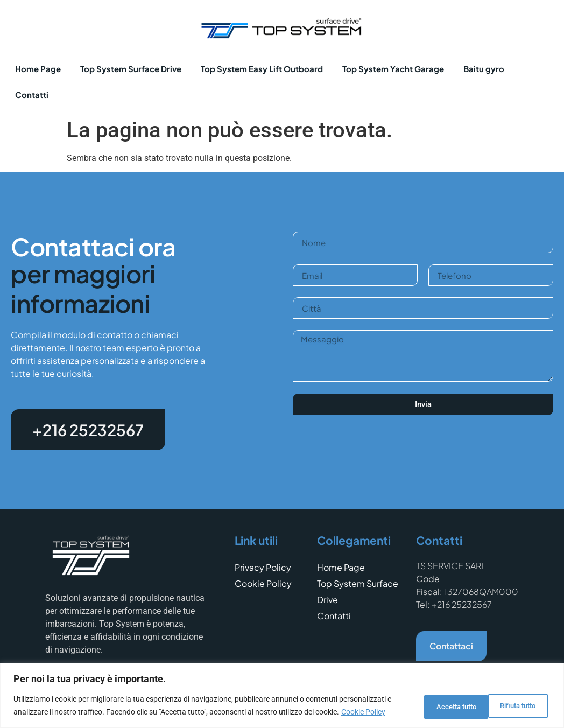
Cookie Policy (61, 712)
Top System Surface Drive (131, 69)
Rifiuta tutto (434, 699)
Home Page (38, 69)
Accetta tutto (513, 699)
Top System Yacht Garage (393, 69)
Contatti (32, 94)
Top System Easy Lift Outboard (262, 69)
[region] (282, 689)
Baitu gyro (484, 69)
